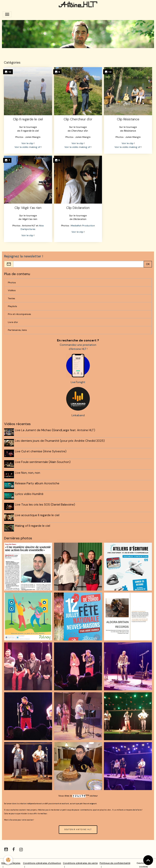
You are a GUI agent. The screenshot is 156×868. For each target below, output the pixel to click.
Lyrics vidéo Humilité (30, 492)
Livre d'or (13, 322)
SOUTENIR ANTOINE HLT (78, 826)
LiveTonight (78, 382)
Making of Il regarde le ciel (33, 523)
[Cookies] (8, 860)
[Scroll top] (148, 860)
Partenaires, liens (17, 330)
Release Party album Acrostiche (38, 482)
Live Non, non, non (28, 471)
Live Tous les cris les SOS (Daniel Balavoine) (45, 502)
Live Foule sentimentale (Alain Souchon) (43, 461)
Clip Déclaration (78, 208)
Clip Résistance (128, 119)
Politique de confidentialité (115, 860)
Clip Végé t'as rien (28, 208)
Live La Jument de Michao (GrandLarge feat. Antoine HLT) (55, 430)
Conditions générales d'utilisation (42, 860)
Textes (11, 298)
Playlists (12, 306)
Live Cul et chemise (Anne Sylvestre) (41, 451)
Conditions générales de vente (80, 860)
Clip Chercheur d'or (78, 119)
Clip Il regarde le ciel (28, 119)
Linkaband (78, 415)
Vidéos (12, 290)
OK (148, 264)
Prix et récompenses (19, 314)
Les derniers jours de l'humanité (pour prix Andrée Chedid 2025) (60, 441)
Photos (12, 283)
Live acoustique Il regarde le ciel (38, 513)
